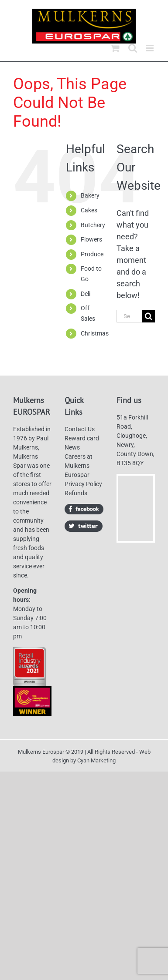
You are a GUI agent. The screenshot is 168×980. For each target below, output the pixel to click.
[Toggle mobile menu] (150, 48)
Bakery (90, 195)
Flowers (91, 239)
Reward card (82, 438)
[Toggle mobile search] (133, 48)
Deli (86, 294)
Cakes (89, 210)
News (72, 447)
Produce (92, 254)
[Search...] (129, 316)
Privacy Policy (83, 484)
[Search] (149, 316)
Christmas (95, 333)
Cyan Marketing (96, 760)
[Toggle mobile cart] (115, 48)
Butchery (93, 225)
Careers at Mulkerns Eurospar (79, 466)
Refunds (76, 493)
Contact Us (80, 429)
